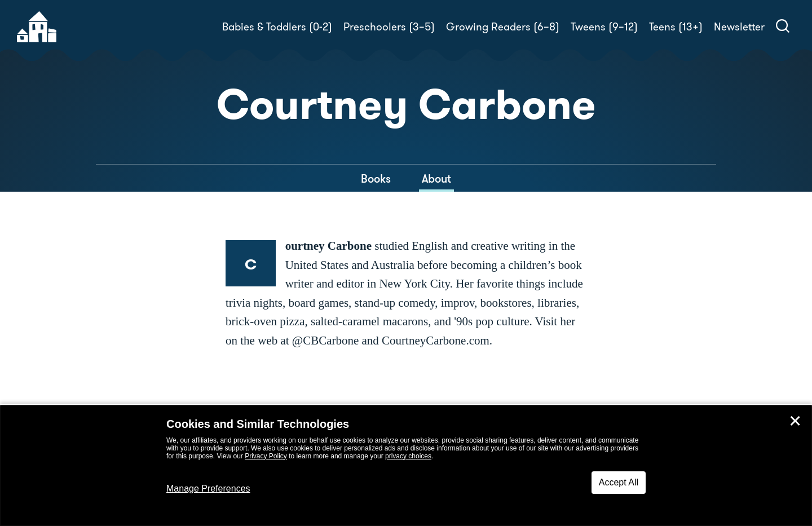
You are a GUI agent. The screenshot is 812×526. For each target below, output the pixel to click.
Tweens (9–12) (604, 27)
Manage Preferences (208, 489)
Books (376, 179)
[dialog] (406, 466)
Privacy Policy (266, 456)
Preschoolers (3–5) (389, 27)
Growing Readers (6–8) (503, 27)
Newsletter (739, 27)
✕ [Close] (795, 421)
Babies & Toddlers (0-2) (277, 27)
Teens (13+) (676, 27)
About (436, 179)
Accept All (619, 482)
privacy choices (408, 456)
